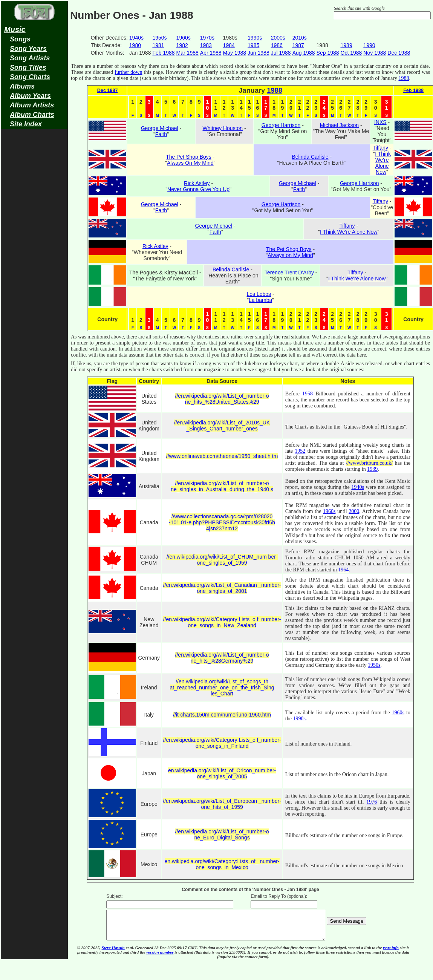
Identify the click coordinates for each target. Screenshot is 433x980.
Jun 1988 (259, 53)
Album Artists (32, 105)
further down (128, 72)
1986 (277, 45)
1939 (372, 469)
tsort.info (391, 953)
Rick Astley (197, 183)
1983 (206, 45)
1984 (229, 45)
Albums (22, 86)
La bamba (260, 300)
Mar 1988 (187, 53)
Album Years (30, 96)
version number (160, 958)
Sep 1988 (328, 53)
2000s (278, 38)
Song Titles (28, 67)
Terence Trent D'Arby (289, 273)
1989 (347, 45)
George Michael (160, 128)
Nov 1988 (375, 53)
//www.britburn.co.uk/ (369, 463)
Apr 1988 (211, 53)
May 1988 (235, 53)
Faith (161, 134)
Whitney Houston (223, 128)
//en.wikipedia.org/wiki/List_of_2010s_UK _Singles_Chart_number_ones (222, 426)
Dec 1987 (108, 90)
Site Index (26, 124)
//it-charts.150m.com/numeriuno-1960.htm (222, 715)
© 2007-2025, (89, 953)
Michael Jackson (340, 125)
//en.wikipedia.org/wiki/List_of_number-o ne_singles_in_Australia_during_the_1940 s (222, 486)
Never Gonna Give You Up (198, 189)
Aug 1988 (304, 53)
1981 (158, 45)
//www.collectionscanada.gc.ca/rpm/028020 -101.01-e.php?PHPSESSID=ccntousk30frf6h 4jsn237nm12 (222, 522)
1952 (300, 451)
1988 (404, 78)
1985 (253, 45)
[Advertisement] (34, 251)
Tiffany (380, 148)
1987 (298, 45)
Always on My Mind (290, 255)
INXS (380, 122)
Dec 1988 (399, 53)
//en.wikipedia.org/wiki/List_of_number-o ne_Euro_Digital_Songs (222, 835)
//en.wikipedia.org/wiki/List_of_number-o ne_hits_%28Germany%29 (222, 658)
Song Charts (30, 77)
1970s (207, 38)
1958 (308, 394)
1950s (159, 38)
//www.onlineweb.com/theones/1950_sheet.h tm (222, 456)
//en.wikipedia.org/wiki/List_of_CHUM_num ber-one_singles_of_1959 (222, 560)
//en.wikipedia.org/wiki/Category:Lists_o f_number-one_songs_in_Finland (222, 743)
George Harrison (281, 125)
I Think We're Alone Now (383, 163)
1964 (343, 570)
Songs (20, 39)
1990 (369, 45)
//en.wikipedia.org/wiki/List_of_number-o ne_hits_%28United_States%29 (222, 399)
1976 (372, 802)
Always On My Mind (190, 163)
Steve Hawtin (113, 953)
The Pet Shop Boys (189, 157)
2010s (300, 38)
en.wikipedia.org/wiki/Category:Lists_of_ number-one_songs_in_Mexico (222, 864)
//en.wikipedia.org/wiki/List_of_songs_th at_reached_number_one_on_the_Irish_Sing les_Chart (222, 688)
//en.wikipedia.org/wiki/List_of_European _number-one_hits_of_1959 (222, 804)
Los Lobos (259, 294)
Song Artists (30, 58)
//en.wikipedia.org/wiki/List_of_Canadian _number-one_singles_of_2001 (222, 588)
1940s (136, 38)
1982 (182, 45)
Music (15, 29)
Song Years (28, 49)
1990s (255, 38)
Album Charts (32, 115)
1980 (135, 45)
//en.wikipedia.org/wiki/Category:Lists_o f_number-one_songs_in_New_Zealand (222, 622)
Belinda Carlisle (310, 157)
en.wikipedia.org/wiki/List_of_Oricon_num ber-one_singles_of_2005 (222, 773)
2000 (354, 511)
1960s (184, 38)
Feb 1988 (163, 53)
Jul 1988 (281, 53)
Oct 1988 (351, 53)
